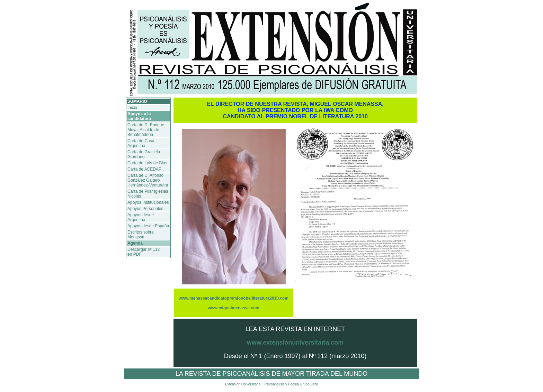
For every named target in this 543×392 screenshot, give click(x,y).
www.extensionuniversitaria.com (295, 343)
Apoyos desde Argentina (141, 217)
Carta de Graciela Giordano (144, 154)
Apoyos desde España (148, 226)
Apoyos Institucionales (148, 202)
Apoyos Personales (145, 209)
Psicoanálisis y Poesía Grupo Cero (291, 384)
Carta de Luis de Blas (147, 163)
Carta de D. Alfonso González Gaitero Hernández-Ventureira (148, 180)
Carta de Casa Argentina (141, 143)
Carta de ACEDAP (144, 169)
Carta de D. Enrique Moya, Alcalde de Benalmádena (146, 130)
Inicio (132, 108)
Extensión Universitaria (243, 384)
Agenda (135, 243)
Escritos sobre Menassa (141, 235)
